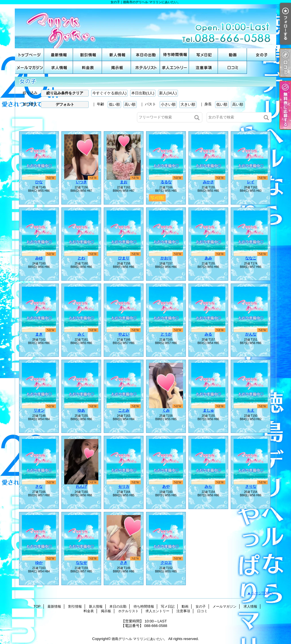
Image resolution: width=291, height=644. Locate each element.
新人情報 (117, 55)
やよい (124, 334)
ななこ (251, 258)
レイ (251, 182)
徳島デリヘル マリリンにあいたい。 (139, 639)
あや (166, 486)
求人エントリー (174, 67)
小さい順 (168, 104)
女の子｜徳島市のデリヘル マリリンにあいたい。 (145, 26)
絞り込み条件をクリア (65, 93)
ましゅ (208, 410)
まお (124, 182)
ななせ (81, 563)
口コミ (232, 67)
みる (208, 334)
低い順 (114, 104)
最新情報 (59, 55)
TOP (30, 55)
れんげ (81, 486)
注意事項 (203, 67)
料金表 (88, 67)
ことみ (124, 410)
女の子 (261, 55)
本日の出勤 (145, 55)
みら (208, 486)
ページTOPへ (262, 593)
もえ (251, 410)
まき (39, 334)
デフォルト (65, 104)
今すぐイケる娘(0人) (109, 93)
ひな (39, 182)
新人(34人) (168, 93)
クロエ (166, 563)
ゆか (39, 563)
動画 (232, 55)
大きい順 (188, 104)
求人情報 (59, 67)
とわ (81, 258)
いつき (81, 182)
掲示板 (117, 67)
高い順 (130, 104)
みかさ (208, 182)
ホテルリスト (145, 67)
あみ (208, 258)
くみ (166, 410)
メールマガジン (30, 67)
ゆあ (81, 410)
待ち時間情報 (174, 55)
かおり (166, 258)
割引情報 (88, 55)
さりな (251, 486)
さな (39, 486)
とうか (166, 334)
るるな (166, 182)
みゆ (39, 258)
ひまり (124, 258)
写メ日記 (203, 55)
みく (81, 334)
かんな (251, 334)
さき (124, 563)
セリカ (124, 486)
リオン (39, 410)
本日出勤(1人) (143, 93)
